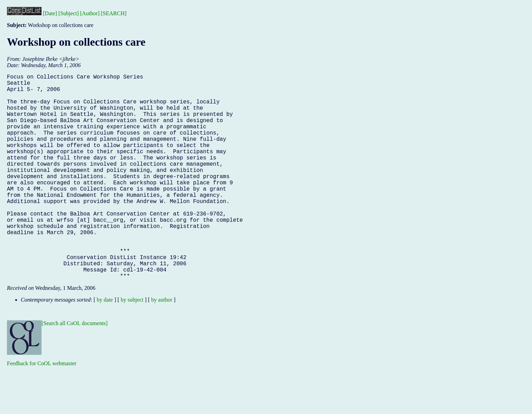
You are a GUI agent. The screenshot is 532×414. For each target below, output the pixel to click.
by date (105, 345)
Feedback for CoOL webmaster (42, 409)
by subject (132, 345)
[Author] (90, 13)
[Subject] (69, 13)
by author (162, 345)
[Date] (50, 13)
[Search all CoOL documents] (75, 369)
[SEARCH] (114, 13)
